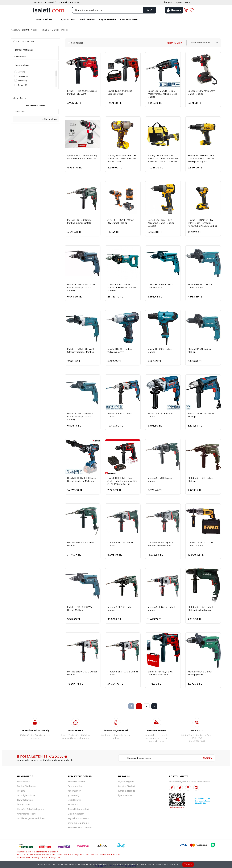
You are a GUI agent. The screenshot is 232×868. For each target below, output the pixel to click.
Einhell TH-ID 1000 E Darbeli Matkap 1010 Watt (82, 92)
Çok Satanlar (69, 19)
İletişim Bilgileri (126, 786)
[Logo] (49, 10)
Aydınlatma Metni (26, 814)
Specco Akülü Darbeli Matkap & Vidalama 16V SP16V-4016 (82, 157)
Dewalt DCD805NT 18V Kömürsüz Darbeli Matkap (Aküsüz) (161, 223)
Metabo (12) (23, 76)
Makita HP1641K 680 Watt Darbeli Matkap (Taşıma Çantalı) (81, 417)
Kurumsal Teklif (129, 19)
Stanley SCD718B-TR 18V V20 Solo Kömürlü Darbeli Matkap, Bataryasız (201, 159)
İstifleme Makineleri (78, 823)
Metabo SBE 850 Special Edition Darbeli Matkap (160, 544)
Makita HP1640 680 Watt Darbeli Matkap (80, 609)
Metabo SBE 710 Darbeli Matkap (120, 544)
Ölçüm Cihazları (76, 814)
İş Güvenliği (74, 795)
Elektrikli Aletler (76, 782)
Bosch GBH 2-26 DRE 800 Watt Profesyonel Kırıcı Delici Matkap (162, 94)
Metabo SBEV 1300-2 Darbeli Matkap (82, 673)
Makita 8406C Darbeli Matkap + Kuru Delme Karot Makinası (122, 288)
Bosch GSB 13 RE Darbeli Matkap (201, 415)
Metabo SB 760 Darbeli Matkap (160, 480)
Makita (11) (22, 81)
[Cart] (186, 10)
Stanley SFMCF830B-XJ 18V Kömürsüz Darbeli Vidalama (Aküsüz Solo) (122, 159)
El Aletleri (73, 805)
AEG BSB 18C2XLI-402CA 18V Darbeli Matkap (121, 221)
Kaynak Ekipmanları (78, 818)
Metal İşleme (74, 800)
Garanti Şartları (25, 800)
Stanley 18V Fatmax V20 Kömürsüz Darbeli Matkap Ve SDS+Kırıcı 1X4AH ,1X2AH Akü (163, 159)
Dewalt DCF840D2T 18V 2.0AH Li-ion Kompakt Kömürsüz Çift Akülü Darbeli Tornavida (202, 223)
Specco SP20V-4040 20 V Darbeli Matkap (201, 92)
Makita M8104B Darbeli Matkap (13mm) (200, 673)
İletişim (21, 791)
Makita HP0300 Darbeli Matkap (160, 351)
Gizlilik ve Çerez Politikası (31, 818)
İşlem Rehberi (126, 795)
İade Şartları (23, 805)
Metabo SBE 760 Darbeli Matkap (120, 609)
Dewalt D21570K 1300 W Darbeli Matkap (201, 544)
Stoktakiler (77, 43)
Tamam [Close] (188, 864)
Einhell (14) (23, 72)
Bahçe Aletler (75, 786)
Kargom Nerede (127, 791)
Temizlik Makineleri (78, 809)
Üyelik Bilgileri (126, 782)
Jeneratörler (74, 791)
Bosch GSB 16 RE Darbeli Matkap (160, 415)
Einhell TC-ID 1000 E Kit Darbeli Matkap (120, 92)
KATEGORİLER (44, 19)
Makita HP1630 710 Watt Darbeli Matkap (201, 286)
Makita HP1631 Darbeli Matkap (199, 351)
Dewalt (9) (22, 85)
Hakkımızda (23, 782)
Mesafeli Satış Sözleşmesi (31, 809)
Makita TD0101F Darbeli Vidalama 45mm (120, 351)
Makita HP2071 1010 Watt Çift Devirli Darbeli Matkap (81, 351)
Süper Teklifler (108, 19)
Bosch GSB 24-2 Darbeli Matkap (120, 415)
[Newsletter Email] (159, 758)
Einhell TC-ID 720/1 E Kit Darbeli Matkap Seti (160, 673)
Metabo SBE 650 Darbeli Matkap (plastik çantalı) (80, 221)
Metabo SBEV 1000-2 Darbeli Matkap (123, 673)
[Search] (114, 10)
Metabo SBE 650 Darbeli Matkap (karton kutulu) (200, 609)
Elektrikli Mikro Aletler (80, 828)
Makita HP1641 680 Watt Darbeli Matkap (160, 286)
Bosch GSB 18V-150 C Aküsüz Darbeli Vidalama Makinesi (82, 480)
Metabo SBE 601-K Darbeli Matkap (81, 544)
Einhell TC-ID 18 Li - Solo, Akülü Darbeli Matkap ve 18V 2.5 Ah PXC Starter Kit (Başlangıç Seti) (122, 481)
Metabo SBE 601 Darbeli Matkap (200, 480)
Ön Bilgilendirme (26, 795)
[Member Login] (174, 10)
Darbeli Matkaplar (61, 30)
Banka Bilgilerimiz (27, 786)
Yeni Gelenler (88, 19)
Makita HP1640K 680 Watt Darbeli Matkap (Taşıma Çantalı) (81, 288)
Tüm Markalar (49, 119)
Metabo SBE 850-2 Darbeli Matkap (161, 609)
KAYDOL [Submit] (207, 758)
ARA (150, 10)
